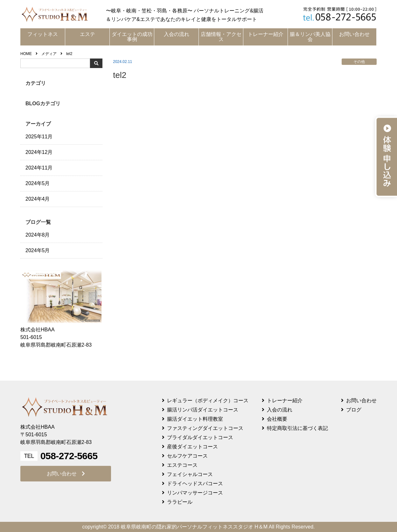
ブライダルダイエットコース (200, 437)
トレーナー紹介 (266, 34)
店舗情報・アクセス (221, 37)
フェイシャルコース (190, 474)
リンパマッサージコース (195, 493)
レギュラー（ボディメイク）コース (208, 401)
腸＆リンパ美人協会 (310, 37)
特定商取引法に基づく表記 (297, 428)
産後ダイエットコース (192, 447)
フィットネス (43, 34)
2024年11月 (39, 168)
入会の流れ (177, 34)
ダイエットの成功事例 (132, 37)
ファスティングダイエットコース (205, 428)
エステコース (182, 465)
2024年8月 (38, 235)
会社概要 (277, 419)
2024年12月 (39, 152)
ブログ (354, 410)
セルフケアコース (187, 456)
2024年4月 (38, 199)
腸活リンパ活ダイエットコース (203, 410)
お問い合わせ (354, 34)
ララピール (180, 502)
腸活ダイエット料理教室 (195, 419)
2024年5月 (38, 183)
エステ (87, 34)
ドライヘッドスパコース (195, 484)
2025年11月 (39, 137)
